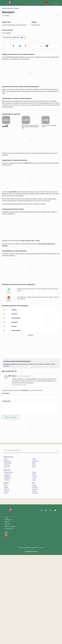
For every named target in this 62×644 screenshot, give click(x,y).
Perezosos (7, 569)
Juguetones (7, 563)
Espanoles (35, 578)
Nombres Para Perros (8, 8)
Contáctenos (9, 618)
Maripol (14, 399)
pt (6, 626)
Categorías (8, 609)
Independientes (8, 561)
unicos (9, 379)
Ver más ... (31, 424)
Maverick (15, 411)
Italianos (35, 580)
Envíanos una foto (10, 453)
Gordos (6, 582)
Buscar (7, 611)
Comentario (6, 490)
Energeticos (7, 567)
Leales (34, 569)
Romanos (35, 576)
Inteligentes (7, 565)
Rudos (34, 554)
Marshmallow (16, 407)
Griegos (34, 574)
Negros (6, 576)
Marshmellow (16, 420)
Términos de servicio (38, 637)
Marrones (7, 578)
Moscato (15, 403)
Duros (34, 563)
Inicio (6, 607)
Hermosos (7, 556)
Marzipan (16, 8)
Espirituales (7, 550)
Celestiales (35, 550)
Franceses (35, 582)
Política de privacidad (24, 637)
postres (9, 388)
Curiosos (35, 565)
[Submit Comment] (11, 506)
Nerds (34, 552)
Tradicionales (8, 552)
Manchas (7, 580)
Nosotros (8, 613)
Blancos (6, 574)
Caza (34, 556)
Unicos (34, 548)
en (6, 622)
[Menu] (56, 3)
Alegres (34, 561)
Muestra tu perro (10, 615)
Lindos (6, 548)
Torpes (34, 567)
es (6, 624)
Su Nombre (6, 482)
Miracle (14, 415)
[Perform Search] (58, 539)
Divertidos (7, 554)
